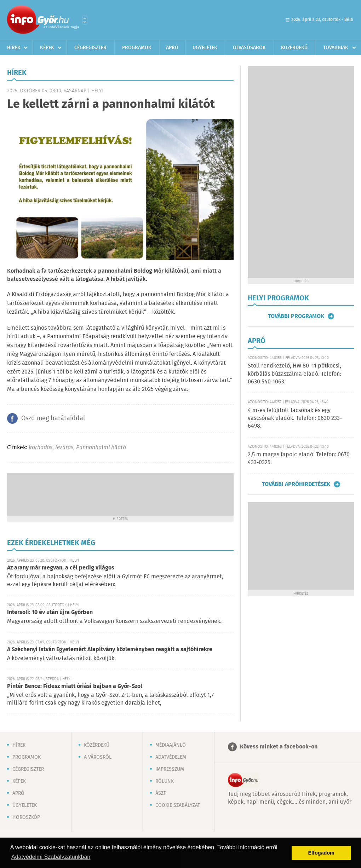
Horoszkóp (26, 817)
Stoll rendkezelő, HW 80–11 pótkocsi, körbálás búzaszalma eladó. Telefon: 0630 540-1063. (294, 374)
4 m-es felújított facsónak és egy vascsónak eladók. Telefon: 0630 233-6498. (295, 418)
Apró (172, 48)
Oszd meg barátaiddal (53, 418)
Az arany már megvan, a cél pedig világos (61, 568)
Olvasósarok (249, 48)
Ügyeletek (205, 48)
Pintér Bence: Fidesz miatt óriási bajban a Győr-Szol (75, 686)
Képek (47, 48)
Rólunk (165, 781)
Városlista (85, 20)
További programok (296, 316)
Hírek (14, 48)
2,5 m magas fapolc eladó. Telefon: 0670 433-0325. (299, 459)
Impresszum (170, 769)
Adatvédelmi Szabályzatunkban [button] (51, 857)
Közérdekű (294, 48)
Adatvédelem (171, 757)
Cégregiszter (90, 48)
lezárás (64, 448)
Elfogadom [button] (321, 853)
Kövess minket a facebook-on (279, 747)
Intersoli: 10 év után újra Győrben (50, 612)
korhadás (41, 448)
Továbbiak (336, 48)
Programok (137, 48)
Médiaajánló (171, 745)
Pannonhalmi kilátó (101, 448)
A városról (98, 757)
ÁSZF (161, 793)
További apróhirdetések (296, 484)
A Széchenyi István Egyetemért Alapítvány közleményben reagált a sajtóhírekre (110, 650)
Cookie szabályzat (178, 805)
